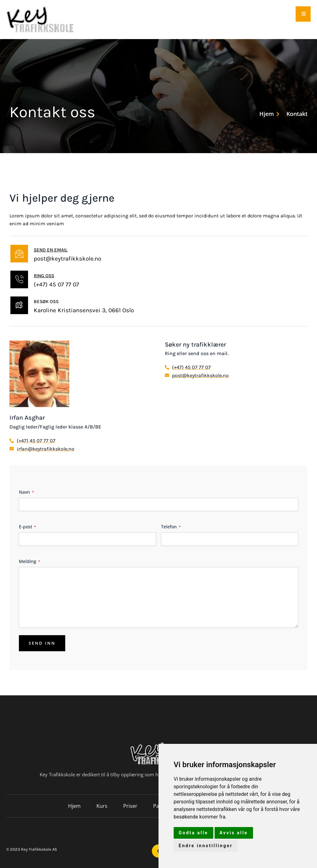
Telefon (171, 527)
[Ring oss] (19, 279)
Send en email (51, 250)
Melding (30, 561)
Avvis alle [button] (234, 833)
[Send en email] (19, 254)
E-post (28, 527)
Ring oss (44, 276)
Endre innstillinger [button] (206, 846)
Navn (26, 492)
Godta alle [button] (193, 833)
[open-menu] (303, 14)
